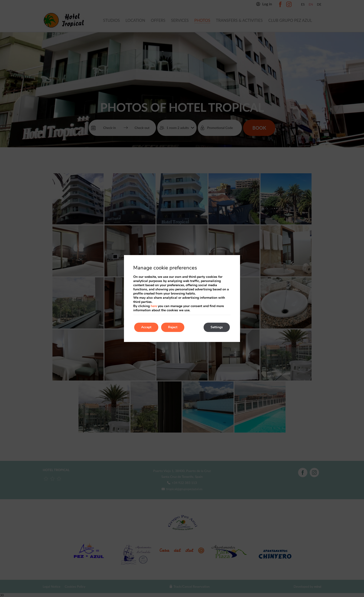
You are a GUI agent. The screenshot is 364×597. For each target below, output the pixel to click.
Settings (217, 327)
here (154, 306)
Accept (146, 327)
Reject (173, 327)
